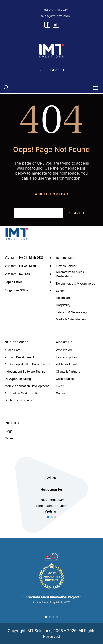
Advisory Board (66, 364)
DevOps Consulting (18, 379)
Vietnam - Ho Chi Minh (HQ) (24, 258)
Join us (52, 477)
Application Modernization (23, 393)
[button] (48, 517)
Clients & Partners (68, 372)
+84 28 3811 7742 (55, 10)
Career (9, 438)
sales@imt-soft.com (55, 16)
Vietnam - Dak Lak (17, 274)
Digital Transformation (20, 400)
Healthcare (63, 298)
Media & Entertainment (71, 319)
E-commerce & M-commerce (76, 283)
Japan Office (14, 282)
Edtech (61, 291)
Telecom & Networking (71, 312)
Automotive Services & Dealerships (71, 274)
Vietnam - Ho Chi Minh (20, 266)
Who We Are (64, 350)
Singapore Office (16, 290)
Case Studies (65, 379)
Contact (61, 393)
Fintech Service (66, 266)
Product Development (19, 357)
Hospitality (63, 305)
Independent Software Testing (25, 372)
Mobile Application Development (27, 386)
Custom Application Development (27, 364)
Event (60, 386)
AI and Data (13, 350)
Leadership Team (68, 357)
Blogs (9, 431)
